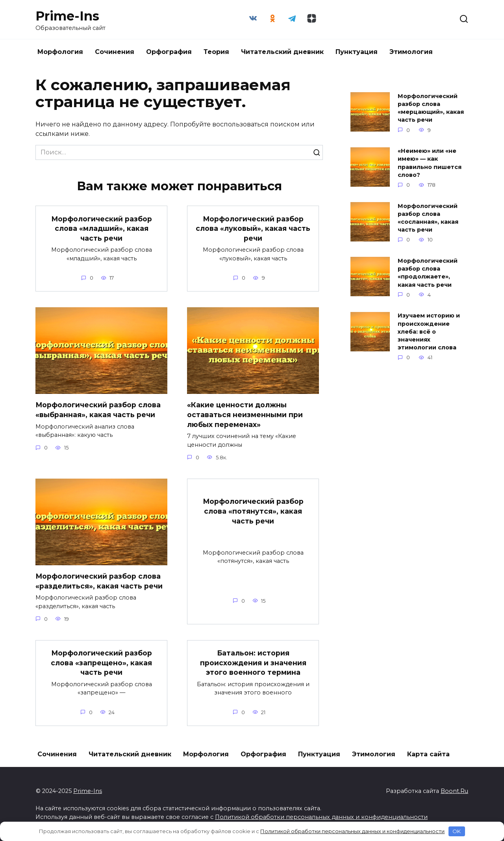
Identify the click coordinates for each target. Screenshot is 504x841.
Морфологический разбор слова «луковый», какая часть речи (253, 228)
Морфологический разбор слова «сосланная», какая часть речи (428, 218)
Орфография (169, 52)
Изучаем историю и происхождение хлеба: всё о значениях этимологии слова (429, 332)
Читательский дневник (282, 52)
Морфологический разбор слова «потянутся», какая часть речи (253, 511)
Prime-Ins (67, 16)
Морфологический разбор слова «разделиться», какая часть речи (99, 581)
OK (457, 831)
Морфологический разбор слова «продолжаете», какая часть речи (428, 273)
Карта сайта (428, 754)
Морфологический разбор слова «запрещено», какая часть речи (101, 663)
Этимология (411, 52)
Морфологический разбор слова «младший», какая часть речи (101, 228)
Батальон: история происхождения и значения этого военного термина (253, 663)
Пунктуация (357, 52)
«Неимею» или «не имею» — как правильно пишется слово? (430, 163)
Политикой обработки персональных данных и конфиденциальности (321, 817)
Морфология (60, 52)
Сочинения (115, 52)
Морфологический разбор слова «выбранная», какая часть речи (98, 410)
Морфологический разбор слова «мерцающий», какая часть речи (431, 108)
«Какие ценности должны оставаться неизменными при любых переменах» (245, 414)
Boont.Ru (454, 791)
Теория (216, 52)
